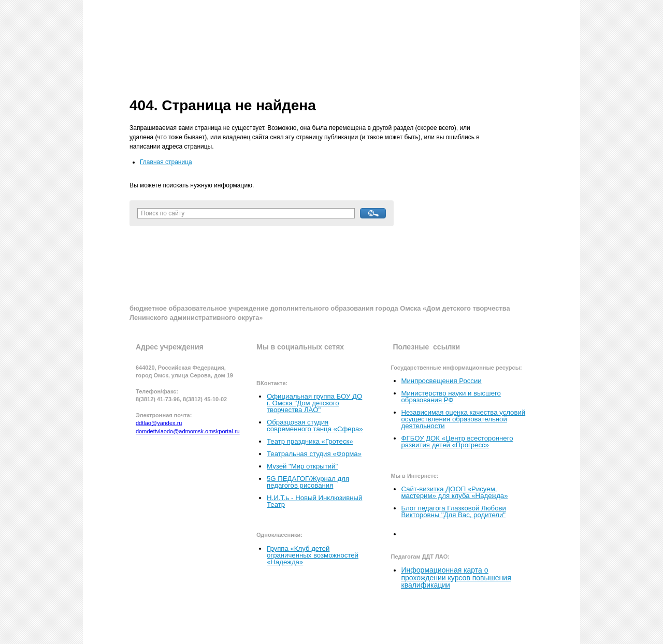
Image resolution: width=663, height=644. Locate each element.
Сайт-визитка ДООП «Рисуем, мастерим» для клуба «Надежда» (455, 492)
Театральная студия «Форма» (314, 454)
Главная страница (166, 162)
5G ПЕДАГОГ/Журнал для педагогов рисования (308, 482)
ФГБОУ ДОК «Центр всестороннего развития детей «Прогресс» (457, 442)
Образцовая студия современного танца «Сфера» (315, 426)
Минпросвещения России (442, 381)
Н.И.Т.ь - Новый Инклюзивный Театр (314, 501)
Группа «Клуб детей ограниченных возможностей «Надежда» (313, 555)
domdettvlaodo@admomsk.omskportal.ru (188, 431)
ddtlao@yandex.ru (159, 423)
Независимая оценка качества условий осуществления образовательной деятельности (464, 419)
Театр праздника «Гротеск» (310, 441)
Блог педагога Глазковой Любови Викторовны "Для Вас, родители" (454, 511)
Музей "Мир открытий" (302, 466)
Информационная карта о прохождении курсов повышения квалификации (456, 577)
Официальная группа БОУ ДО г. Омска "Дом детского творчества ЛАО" (314, 403)
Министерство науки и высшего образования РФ (451, 397)
